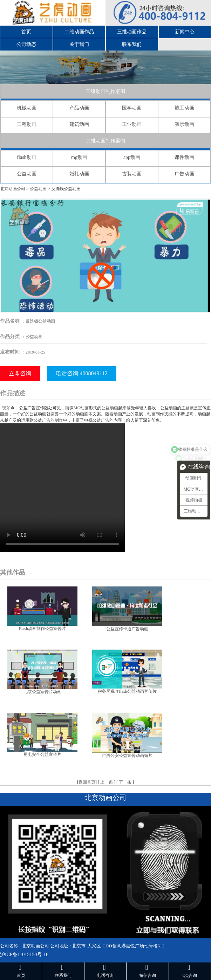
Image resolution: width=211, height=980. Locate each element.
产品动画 (79, 108)
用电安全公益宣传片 (42, 754)
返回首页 (87, 782)
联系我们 (132, 44)
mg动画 (79, 157)
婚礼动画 (79, 174)
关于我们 (79, 44)
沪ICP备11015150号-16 (24, 955)
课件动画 (184, 157)
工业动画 (132, 124)
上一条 (107, 782)
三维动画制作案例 (105, 91)
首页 (26, 32)
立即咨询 (20, 373)
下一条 (125, 782)
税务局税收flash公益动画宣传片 (127, 691)
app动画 (132, 157)
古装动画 (132, 174)
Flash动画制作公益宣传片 (42, 629)
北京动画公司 (13, 189)
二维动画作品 (79, 32)
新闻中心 (185, 32)
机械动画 (27, 108)
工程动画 (27, 124)
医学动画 (132, 108)
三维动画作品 (132, 32)
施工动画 (184, 108)
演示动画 (184, 124)
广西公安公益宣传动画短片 (127, 756)
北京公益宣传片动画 (42, 692)
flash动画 (26, 157)
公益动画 (27, 174)
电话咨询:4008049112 (82, 373)
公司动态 (26, 44)
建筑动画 (79, 124)
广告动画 (184, 174)
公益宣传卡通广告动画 (127, 629)
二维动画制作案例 (105, 141)
